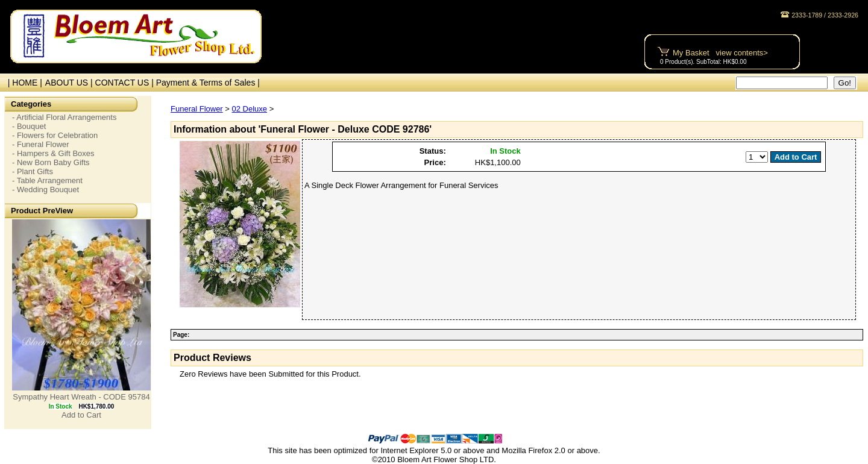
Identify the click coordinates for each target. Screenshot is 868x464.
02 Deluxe (250, 109)
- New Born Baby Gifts (51, 162)
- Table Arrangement (47, 180)
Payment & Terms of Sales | (208, 83)
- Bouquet (29, 126)
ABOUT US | (70, 83)
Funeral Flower (197, 109)
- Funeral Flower (41, 144)
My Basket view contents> (720, 53)
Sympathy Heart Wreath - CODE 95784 (81, 397)
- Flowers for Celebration (55, 135)
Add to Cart (81, 415)
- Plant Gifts (33, 171)
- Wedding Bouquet (46, 190)
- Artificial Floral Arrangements (64, 117)
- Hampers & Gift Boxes (53, 153)
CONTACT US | (126, 83)
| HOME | (23, 83)
